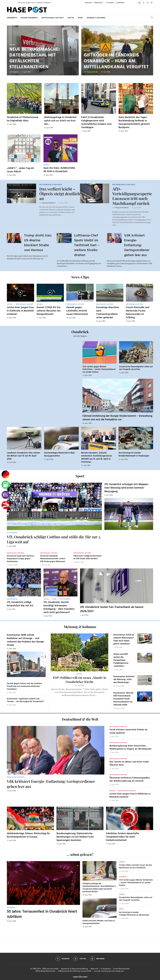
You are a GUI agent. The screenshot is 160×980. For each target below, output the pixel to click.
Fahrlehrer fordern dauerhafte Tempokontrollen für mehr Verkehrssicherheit (122, 837)
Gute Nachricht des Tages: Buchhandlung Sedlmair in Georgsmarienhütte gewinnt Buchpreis (134, 122)
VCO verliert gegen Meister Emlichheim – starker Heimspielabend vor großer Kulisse (99, 369)
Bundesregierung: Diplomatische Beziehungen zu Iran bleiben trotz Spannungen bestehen (75, 837)
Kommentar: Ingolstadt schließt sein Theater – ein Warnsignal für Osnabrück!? (25, 700)
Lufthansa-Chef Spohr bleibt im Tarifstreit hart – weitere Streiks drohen (87, 245)
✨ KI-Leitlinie (109, 3)
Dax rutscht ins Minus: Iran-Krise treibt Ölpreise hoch (129, 763)
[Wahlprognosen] (5, 475)
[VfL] (5, 495)
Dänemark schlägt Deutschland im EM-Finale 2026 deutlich (87, 557)
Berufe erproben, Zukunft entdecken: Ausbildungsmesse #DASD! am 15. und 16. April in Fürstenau (97, 457)
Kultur (71, 18)
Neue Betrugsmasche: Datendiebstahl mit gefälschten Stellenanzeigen (35, 58)
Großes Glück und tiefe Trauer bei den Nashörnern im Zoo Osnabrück (136, 866)
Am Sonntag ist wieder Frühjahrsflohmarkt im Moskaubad (134, 914)
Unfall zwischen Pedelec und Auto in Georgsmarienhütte (99, 922)
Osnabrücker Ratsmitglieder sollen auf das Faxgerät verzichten (136, 368)
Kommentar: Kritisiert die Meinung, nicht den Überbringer (124, 680)
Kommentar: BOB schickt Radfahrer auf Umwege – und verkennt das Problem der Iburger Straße (26, 640)
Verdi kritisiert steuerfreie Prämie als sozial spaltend (128, 731)
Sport (80, 18)
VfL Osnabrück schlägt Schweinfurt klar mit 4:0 (20, 604)
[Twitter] (148, 3)
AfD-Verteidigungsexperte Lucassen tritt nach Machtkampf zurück (132, 196)
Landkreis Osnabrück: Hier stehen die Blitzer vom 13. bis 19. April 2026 (23, 456)
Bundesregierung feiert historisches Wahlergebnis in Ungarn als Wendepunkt (130, 747)
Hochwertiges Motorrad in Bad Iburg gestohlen (59, 454)
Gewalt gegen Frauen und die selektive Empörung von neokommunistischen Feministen (24, 686)
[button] (13, 3)
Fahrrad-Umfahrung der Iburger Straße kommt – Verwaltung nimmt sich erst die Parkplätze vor (117, 418)
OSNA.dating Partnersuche (45, 971)
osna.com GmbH (52, 969)
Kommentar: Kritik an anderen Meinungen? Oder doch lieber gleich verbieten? (124, 639)
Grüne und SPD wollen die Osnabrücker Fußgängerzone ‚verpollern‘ (121, 660)
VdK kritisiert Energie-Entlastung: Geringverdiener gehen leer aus (137, 245)
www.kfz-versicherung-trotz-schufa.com (109, 971)
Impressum (89, 3)
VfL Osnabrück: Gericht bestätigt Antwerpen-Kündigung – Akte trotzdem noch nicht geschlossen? (59, 607)
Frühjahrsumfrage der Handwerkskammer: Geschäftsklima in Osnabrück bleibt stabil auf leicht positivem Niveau (99, 888)
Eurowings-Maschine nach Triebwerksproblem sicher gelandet (108, 313)
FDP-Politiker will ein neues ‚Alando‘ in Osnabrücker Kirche (80, 680)
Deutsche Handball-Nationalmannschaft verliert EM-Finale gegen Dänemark (53, 559)
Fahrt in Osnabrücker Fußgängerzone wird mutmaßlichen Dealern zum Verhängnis (96, 122)
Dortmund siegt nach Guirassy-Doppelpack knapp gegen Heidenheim (21, 559)
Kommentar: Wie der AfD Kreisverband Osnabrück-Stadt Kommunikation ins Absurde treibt (123, 699)
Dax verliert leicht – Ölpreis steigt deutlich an (60, 194)
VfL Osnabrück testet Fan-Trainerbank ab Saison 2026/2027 (112, 609)
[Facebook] (144, 3)
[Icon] (20, 292)
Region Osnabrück (29, 18)
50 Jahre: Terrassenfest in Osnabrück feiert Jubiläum (42, 914)
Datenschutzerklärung (80, 969)
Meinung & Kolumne (96, 18)
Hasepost (15, 72)
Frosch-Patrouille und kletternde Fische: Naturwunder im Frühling (138, 313)
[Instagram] (152, 3)
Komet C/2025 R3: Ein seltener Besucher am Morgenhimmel (49, 311)
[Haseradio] (5, 505)
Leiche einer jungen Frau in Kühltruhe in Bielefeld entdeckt (20, 311)
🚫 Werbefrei (120, 3)
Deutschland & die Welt (53, 18)
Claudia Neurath (92, 72)
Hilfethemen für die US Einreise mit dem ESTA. (75, 971)
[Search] (152, 18)
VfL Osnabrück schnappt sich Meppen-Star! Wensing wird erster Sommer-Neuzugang (127, 488)
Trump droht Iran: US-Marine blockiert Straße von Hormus (38, 243)
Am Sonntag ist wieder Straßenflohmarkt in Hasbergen (134, 454)
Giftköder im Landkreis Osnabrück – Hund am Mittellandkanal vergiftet (116, 61)
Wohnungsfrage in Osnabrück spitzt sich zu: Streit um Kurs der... (60, 121)
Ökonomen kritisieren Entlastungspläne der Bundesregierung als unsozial (130, 779)
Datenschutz (98, 3)
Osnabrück (12, 18)
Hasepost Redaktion (49, 203)
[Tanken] (5, 485)
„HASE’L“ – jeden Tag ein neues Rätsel (20, 170)
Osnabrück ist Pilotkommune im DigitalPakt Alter (23, 119)
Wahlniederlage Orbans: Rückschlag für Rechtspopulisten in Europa (28, 835)
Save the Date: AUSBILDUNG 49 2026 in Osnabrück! (59, 170)
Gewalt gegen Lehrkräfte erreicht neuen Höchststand (77, 311)
